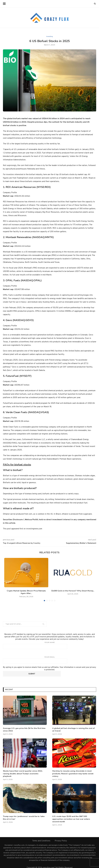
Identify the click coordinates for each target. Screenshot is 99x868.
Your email (50, 660)
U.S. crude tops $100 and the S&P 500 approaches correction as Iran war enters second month (74, 817)
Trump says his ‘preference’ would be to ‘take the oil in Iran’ (24, 817)
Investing (50, 37)
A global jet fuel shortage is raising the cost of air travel (74, 729)
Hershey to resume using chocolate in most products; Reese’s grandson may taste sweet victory (72, 773)
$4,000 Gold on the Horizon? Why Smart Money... (73, 591)
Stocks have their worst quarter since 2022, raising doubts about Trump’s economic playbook (24, 772)
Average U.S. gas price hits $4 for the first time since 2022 (23, 729)
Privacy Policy (61, 837)
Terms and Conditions (41, 837)
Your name (50, 645)
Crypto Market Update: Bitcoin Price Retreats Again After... (26, 592)
